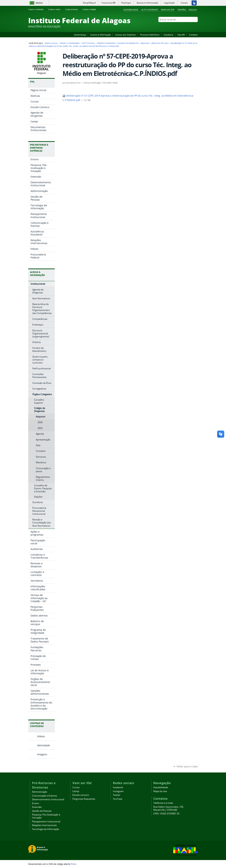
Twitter (192, 26)
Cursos (76, 787)
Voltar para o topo (187, 766)
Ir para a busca (73, 9)
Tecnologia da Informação (46, 829)
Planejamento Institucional (46, 822)
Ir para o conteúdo (37, 9)
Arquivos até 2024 (160, 43)
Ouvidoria (168, 35)
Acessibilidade (131, 10)
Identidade (44, 745)
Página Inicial (51, 43)
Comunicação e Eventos (44, 796)
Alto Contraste (150, 10)
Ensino (35, 803)
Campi (76, 791)
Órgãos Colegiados (106, 43)
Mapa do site (168, 10)
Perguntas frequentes (84, 799)
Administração (40, 792)
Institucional (88, 43)
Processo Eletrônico (150, 35)
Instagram (187, 26)
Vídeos (41, 736)
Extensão (37, 807)
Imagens (42, 754)
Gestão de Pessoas (42, 811)
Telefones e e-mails (163, 803)
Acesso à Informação (101, 35)
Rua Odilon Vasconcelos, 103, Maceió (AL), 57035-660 (168, 808)
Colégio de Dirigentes (128, 43)
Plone (74, 864)
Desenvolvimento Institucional (48, 799)
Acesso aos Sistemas (125, 35)
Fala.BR (181, 35)
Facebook (178, 26)
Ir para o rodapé (91, 9)
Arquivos (145, 43)
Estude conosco (81, 795)
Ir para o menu (56, 9)
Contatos (193, 35)
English (193, 10)
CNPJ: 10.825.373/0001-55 (166, 814)
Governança (80, 35)
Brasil (39, 3)
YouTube (183, 26)
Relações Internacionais (44, 825)
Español (182, 10)
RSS (196, 26)
